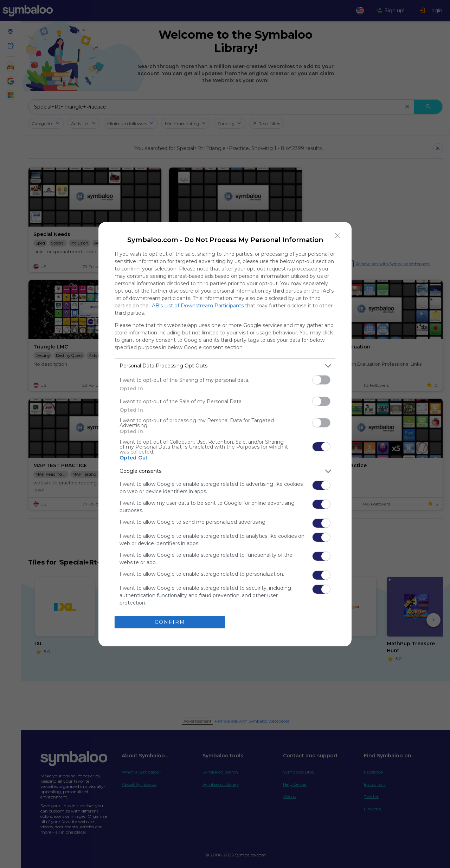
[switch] (321, 380)
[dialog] (225, 434)
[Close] (338, 236)
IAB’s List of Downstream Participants (197, 306)
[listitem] (225, 366)
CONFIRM (170, 622)
